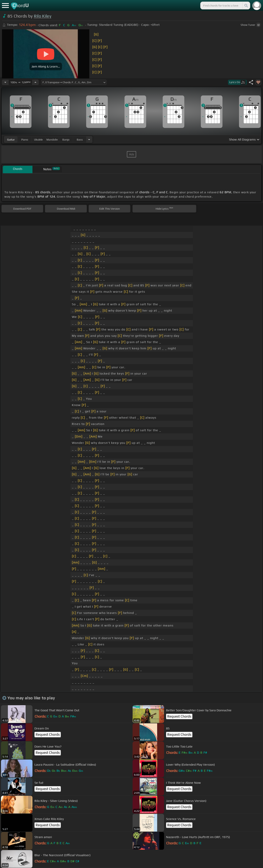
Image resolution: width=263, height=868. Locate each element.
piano (25, 140)
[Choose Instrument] (89, 139)
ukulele (38, 140)
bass (80, 140)
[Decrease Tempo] (5, 82)
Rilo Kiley (43, 16)
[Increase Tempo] (35, 82)
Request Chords (179, 716)
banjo (66, 140)
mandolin (52, 140)
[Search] (246, 6)
